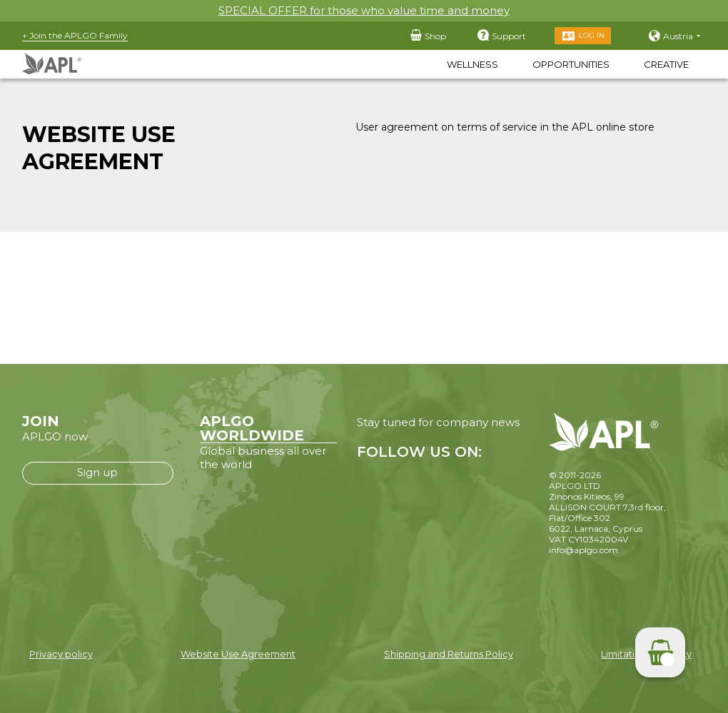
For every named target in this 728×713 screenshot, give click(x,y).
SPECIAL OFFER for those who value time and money (364, 10)
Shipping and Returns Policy (449, 654)
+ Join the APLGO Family (75, 35)
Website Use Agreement (238, 654)
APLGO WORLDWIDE (252, 428)
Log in (592, 35)
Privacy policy (61, 654)
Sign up (97, 472)
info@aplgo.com (583, 550)
